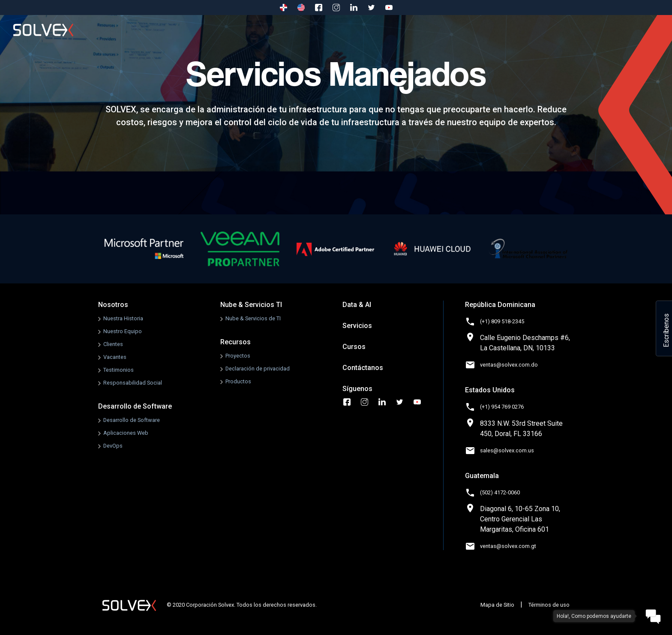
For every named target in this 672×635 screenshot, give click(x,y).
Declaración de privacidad (258, 369)
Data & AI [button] (366, 30)
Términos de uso (549, 605)
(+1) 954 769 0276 (502, 407)
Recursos (235, 342)
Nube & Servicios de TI (253, 318)
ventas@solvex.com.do (509, 365)
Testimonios (118, 370)
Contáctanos (547, 30)
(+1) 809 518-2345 (502, 321)
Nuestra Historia (123, 318)
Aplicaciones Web (126, 433)
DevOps (113, 446)
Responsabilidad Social (133, 383)
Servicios (462, 30)
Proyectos (238, 356)
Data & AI (357, 305)
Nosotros (148, 30)
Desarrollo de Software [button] (214, 30)
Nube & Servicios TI (251, 305)
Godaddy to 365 (607, 30)
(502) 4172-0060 (500, 492)
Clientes (113, 344)
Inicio (109, 30)
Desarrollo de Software (135, 406)
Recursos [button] (414, 30)
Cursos (502, 30)
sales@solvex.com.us (507, 450)
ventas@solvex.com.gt (508, 546)
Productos (238, 381)
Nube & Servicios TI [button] (299, 30)
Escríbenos (666, 330)
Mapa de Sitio (497, 605)
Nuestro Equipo (123, 331)
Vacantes (115, 357)
